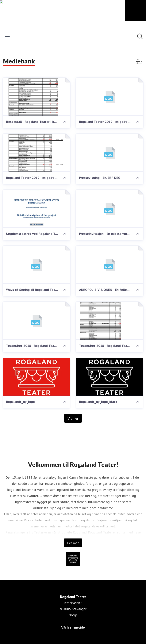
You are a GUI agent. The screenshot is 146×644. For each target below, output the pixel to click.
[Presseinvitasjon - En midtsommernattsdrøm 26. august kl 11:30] (109, 209)
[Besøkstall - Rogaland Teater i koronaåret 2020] (36, 97)
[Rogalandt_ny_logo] (36, 377)
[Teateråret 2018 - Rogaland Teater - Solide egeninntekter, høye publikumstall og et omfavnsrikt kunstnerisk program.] (36, 321)
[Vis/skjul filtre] (139, 62)
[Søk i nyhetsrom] (140, 36)
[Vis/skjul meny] (7, 36)
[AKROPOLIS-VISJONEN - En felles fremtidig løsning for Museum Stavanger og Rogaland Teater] (109, 265)
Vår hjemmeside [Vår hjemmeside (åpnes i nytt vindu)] (73, 627)
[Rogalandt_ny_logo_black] (109, 377)
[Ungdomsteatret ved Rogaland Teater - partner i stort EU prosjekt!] (36, 209)
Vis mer (73, 418)
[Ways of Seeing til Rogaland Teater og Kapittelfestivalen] (36, 265)
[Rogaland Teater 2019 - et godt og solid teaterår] (109, 97)
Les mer (73, 543)
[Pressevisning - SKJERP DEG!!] (109, 153)
